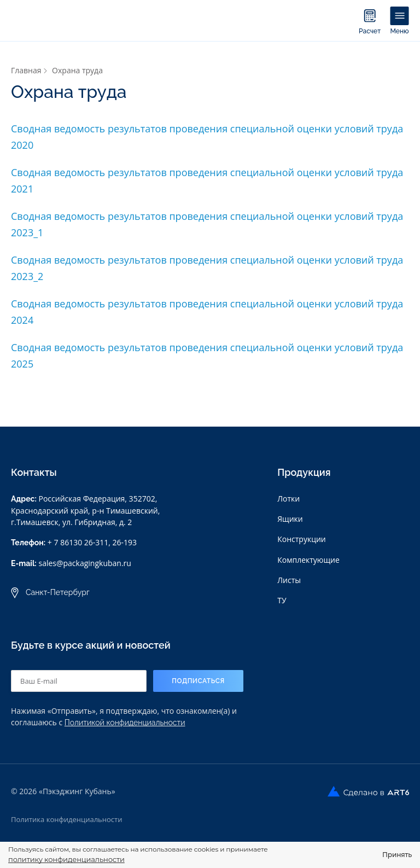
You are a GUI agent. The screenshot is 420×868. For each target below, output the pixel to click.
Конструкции (302, 539)
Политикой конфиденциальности (125, 722)
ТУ (282, 600)
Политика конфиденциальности (66, 819)
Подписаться (198, 680)
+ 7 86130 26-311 (78, 542)
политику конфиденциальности (66, 859)
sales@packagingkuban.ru (84, 563)
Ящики (290, 519)
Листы (289, 579)
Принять (397, 855)
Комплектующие (308, 559)
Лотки (288, 499)
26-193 (125, 542)
